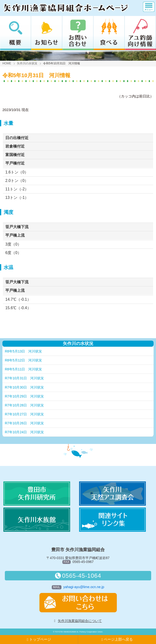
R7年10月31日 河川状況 (24, 378)
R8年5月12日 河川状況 (23, 360)
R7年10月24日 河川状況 (24, 432)
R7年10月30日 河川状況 (24, 387)
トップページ (39, 639)
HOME (7, 63)
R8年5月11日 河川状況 (23, 369)
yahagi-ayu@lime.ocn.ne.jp (84, 587)
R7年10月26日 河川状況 (24, 423)
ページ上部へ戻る (117, 639)
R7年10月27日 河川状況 (24, 414)
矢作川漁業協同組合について (80, 621)
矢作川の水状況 (27, 63)
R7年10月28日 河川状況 (24, 405)
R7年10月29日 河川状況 (24, 396)
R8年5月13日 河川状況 (23, 351)
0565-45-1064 (78, 576)
